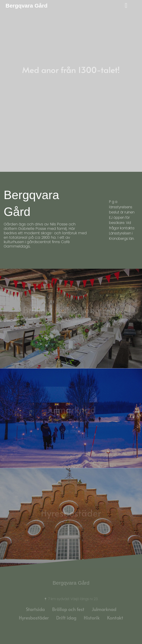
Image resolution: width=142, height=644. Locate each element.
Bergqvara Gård (27, 6)
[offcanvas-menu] (124, 6)
